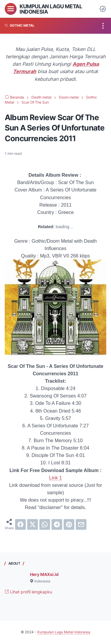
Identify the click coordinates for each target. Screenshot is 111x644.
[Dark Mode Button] (103, 9)
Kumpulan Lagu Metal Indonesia (51, 9)
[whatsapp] (45, 524)
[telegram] (57, 524)
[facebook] (20, 524)
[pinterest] (69, 524)
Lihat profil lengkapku (28, 592)
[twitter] (33, 524)
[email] (81, 524)
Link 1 (55, 478)
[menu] (11, 9)
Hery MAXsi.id (44, 574)
